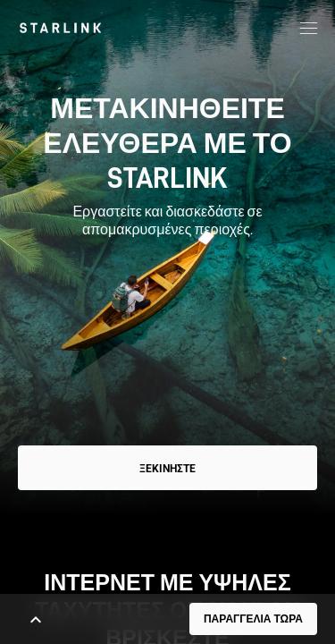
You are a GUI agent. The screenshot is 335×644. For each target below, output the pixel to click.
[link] (60, 28)
